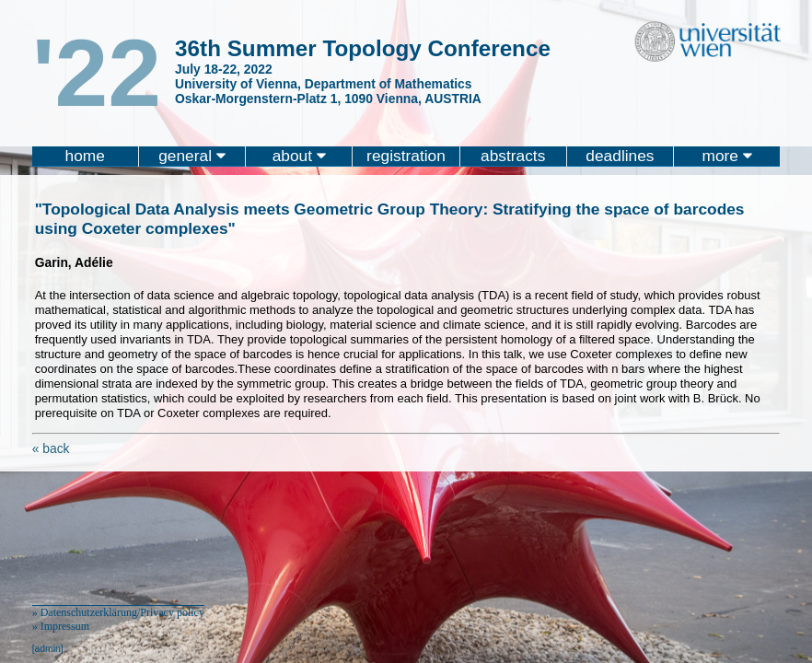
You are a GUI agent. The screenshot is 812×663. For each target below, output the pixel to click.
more (727, 156)
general (192, 156)
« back (51, 448)
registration (406, 156)
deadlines (620, 156)
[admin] (48, 649)
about (299, 156)
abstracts (513, 156)
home (85, 156)
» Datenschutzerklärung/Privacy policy (118, 612)
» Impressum (61, 626)
